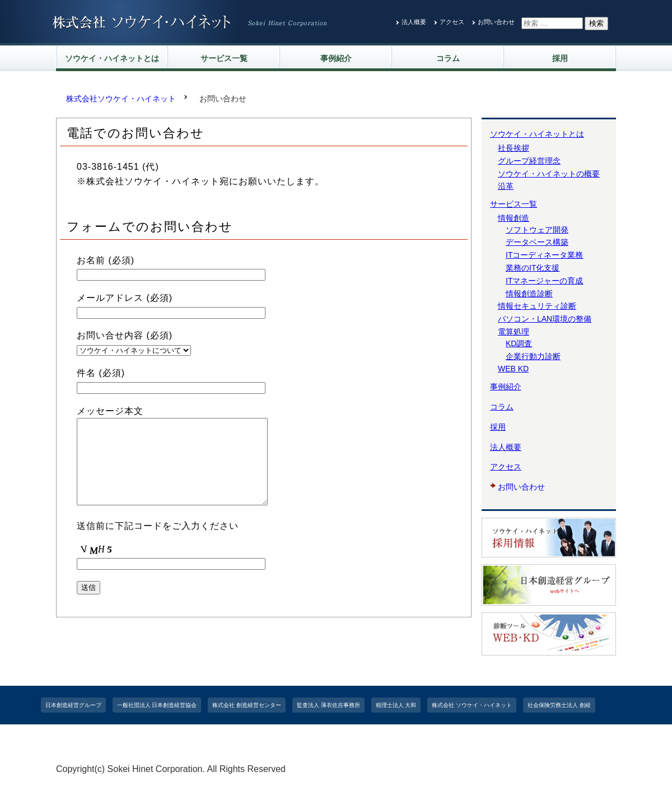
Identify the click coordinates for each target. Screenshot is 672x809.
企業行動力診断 (533, 356)
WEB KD (513, 369)
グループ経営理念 (529, 161)
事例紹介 (336, 58)
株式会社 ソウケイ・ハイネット (472, 705)
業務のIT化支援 (533, 268)
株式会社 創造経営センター (247, 705)
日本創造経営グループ (73, 705)
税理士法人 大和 (396, 705)
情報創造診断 (529, 294)
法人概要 (414, 22)
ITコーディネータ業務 (544, 255)
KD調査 (519, 343)
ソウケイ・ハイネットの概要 (549, 174)
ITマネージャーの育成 (544, 281)
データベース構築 (537, 242)
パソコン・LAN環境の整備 (545, 319)
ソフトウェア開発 (537, 230)
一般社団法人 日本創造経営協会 (157, 705)
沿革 (506, 186)
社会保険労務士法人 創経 (559, 705)
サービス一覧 (224, 58)
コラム (448, 58)
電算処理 (514, 332)
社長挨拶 (514, 148)
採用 (560, 58)
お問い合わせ (496, 22)
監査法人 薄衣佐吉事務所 (328, 705)
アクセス (452, 22)
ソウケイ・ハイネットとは (112, 58)
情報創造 (514, 218)
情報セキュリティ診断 (537, 306)
